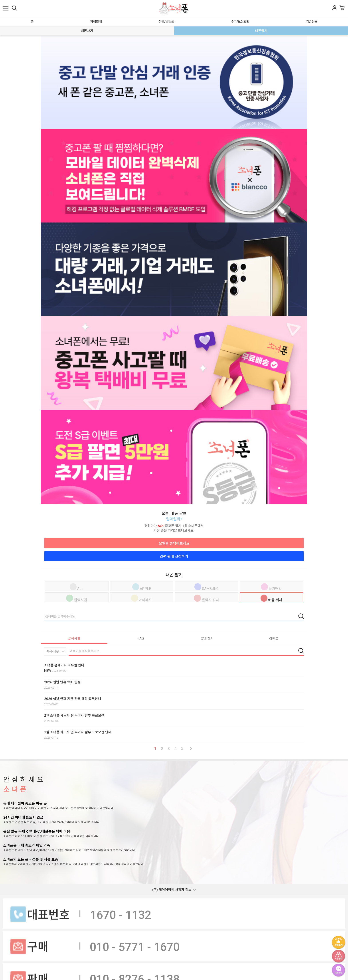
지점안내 (96, 22)
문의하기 (207, 639)
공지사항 (74, 638)
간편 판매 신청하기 (174, 556)
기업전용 (312, 22)
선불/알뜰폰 (166, 22)
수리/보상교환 (240, 22)
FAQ (141, 638)
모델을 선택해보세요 (174, 543)
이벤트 (274, 639)
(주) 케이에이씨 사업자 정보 (172, 890)
